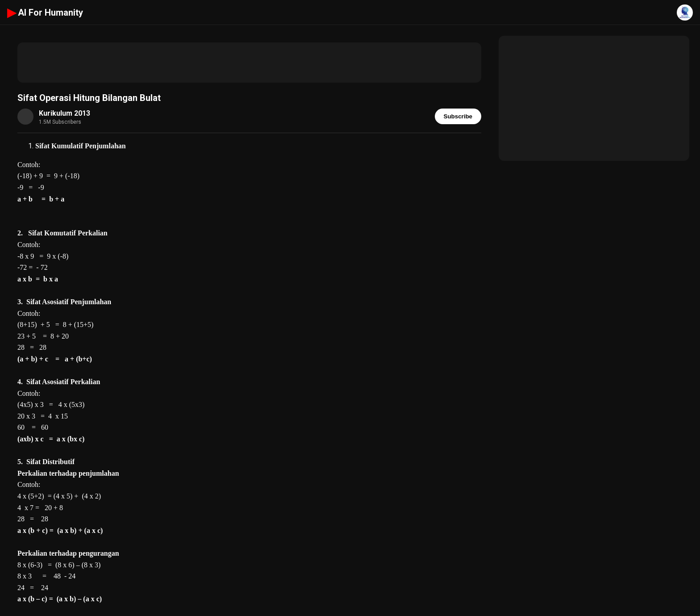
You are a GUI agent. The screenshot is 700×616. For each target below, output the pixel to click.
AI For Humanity (45, 13)
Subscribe (458, 116)
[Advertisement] (249, 63)
